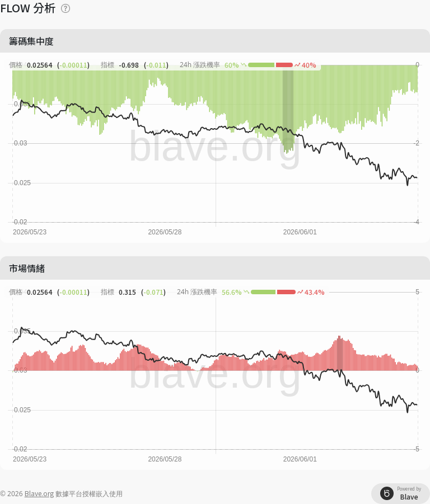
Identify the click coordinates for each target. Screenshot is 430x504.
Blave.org (39, 493)
